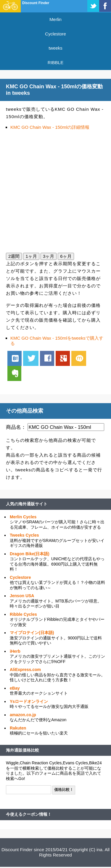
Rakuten (18, 728)
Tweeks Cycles (24, 535)
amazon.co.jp (23, 715)
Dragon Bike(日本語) (30, 554)
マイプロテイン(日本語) (32, 633)
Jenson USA (22, 596)
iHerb (15, 651)
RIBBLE (55, 62)
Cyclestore (55, 34)
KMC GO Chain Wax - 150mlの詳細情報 (50, 127)
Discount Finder (36, 3)
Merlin (55, 19)
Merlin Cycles (23, 517)
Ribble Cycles (23, 614)
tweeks (55, 48)
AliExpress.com (25, 670)
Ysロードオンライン (29, 701)
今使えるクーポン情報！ (29, 814)
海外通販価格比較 (22, 750)
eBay (15, 688)
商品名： (16, 427)
